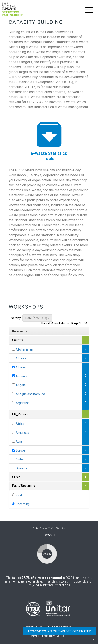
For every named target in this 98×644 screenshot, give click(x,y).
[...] (14, 349)
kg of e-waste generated (60, 631)
